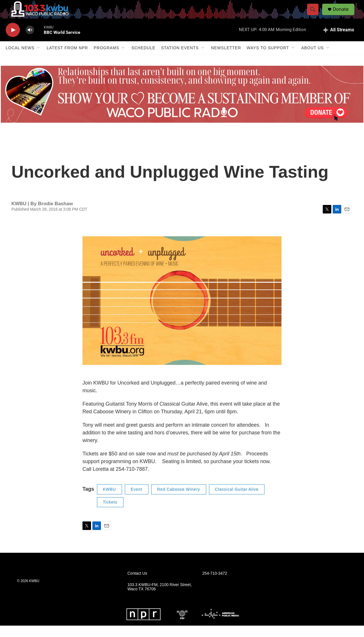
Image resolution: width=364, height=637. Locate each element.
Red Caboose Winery (179, 501)
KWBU (109, 501)
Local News (20, 59)
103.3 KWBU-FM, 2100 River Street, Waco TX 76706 (160, 598)
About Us (312, 59)
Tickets (110, 513)
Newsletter (226, 59)
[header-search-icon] (315, 15)
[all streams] (339, 41)
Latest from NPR (67, 59)
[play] (13, 41)
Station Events (180, 59)
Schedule (143, 59)
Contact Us (137, 584)
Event (137, 501)
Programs (106, 59)
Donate (344, 15)
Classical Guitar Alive (237, 501)
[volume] (30, 41)
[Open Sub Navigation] (39, 59)
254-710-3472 (215, 584)
